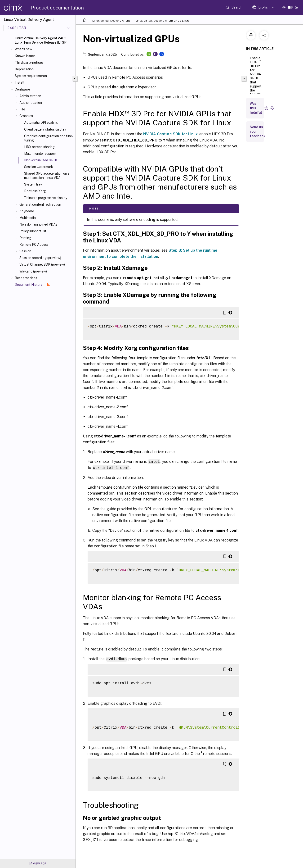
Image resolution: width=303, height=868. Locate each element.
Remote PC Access (34, 245)
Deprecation (24, 69)
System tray (33, 184)
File (22, 109)
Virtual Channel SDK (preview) (42, 264)
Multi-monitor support (40, 154)
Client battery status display (45, 129)
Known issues (25, 56)
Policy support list (33, 231)
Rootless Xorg (35, 191)
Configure (22, 89)
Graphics (26, 116)
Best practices (26, 278)
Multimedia (28, 218)
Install (20, 82)
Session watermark (39, 167)
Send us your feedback (258, 132)
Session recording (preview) (40, 258)
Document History (32, 285)
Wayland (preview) (33, 271)
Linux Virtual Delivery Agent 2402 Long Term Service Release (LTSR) (41, 40)
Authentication (31, 103)
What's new (23, 49)
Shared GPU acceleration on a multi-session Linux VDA (47, 176)
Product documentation (57, 8)
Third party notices (29, 63)
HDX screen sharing (39, 147)
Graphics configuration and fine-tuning (49, 138)
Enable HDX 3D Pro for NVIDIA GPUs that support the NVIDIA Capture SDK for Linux (256, 84)
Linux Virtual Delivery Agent (111, 21)
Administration (30, 96)
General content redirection (40, 205)
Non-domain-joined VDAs (38, 224)
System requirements (31, 76)
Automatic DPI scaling (41, 123)
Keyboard (27, 211)
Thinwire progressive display (46, 198)
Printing (25, 238)
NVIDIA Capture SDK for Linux (170, 134)
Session (25, 251)
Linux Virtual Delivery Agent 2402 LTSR (162, 21)
